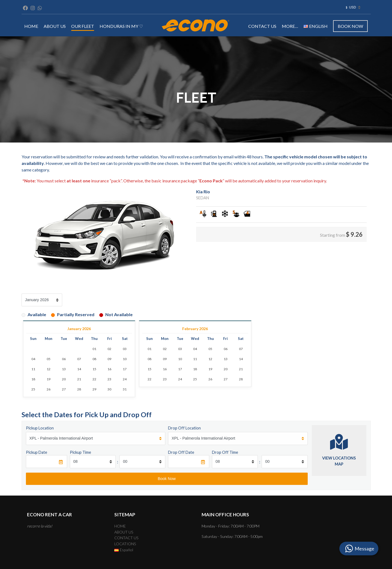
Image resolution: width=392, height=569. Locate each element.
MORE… (290, 26)
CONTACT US (262, 26)
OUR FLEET (83, 26)
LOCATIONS (125, 544)
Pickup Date (37, 452)
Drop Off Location (184, 428)
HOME (31, 26)
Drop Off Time (225, 452)
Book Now (350, 26)
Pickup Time (80, 452)
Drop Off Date (181, 452)
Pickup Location (40, 428)
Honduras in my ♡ (121, 26)
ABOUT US (55, 26)
